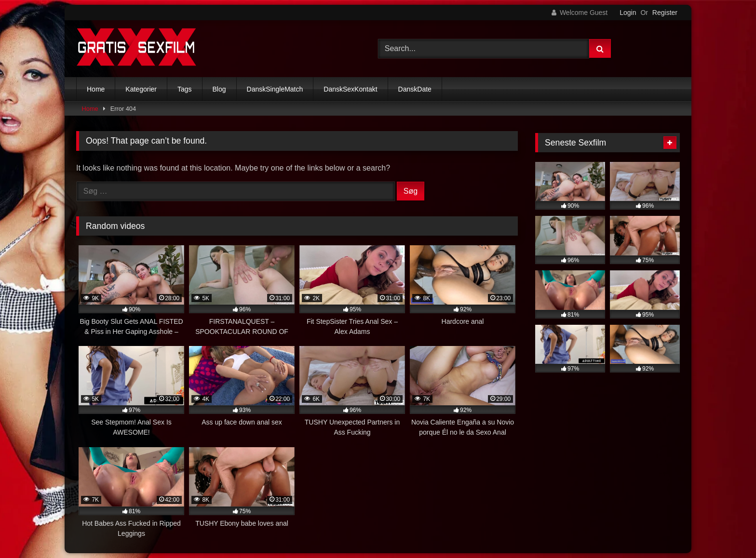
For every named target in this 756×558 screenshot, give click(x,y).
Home (96, 89)
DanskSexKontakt (350, 89)
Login (628, 13)
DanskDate (415, 89)
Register (665, 13)
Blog (219, 89)
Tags (185, 89)
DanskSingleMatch (275, 89)
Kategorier (141, 89)
